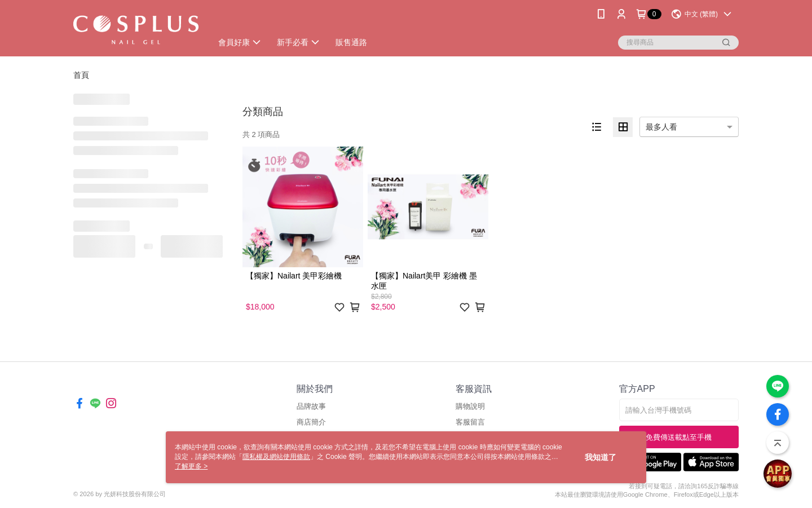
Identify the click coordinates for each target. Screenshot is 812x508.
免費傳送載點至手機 (679, 437)
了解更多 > (191, 466)
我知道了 (601, 457)
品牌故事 (311, 406)
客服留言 (470, 422)
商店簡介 (311, 422)
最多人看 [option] (661, 127)
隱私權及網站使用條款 (276, 457)
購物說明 (470, 406)
